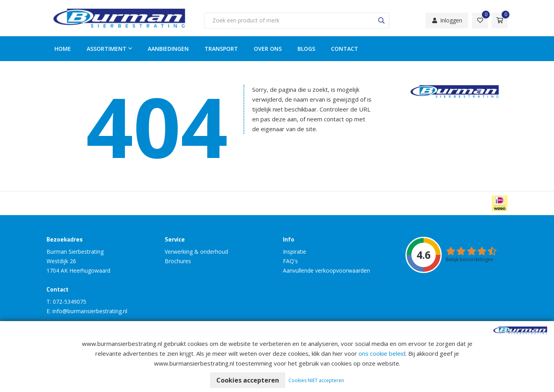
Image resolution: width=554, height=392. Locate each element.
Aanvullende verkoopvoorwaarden (326, 270)
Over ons (268, 49)
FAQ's (290, 261)
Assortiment (107, 49)
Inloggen (447, 20)
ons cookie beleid (382, 353)
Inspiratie (295, 252)
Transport (221, 49)
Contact (345, 49)
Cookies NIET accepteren (316, 380)
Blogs (306, 49)
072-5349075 (70, 302)
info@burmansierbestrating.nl (90, 311)
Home (63, 49)
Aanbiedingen (168, 49)
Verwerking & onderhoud (196, 252)
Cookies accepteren (248, 380)
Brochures (178, 261)
